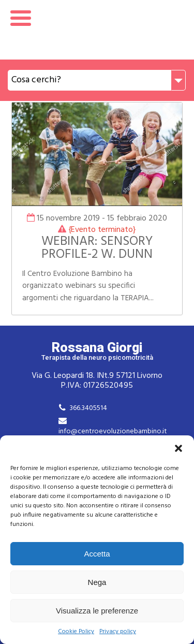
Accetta (97, 554)
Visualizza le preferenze (97, 611)
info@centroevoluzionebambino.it (113, 431)
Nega (97, 582)
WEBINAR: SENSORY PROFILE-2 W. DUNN (97, 248)
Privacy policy (118, 632)
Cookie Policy (76, 632)
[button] (178, 448)
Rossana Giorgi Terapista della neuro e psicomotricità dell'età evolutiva (97, 30)
